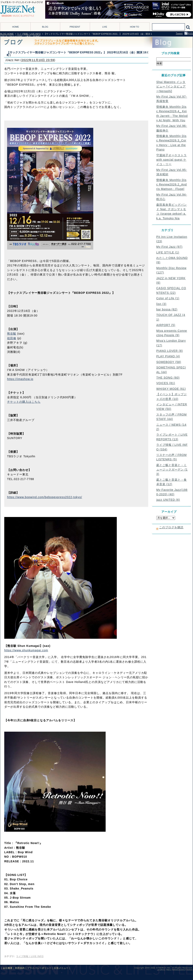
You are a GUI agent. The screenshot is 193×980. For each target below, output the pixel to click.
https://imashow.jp (20, 379)
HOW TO (135, 27)
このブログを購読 (171, 527)
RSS (189, 33)
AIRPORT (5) (166, 325)
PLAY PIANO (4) (168, 356)
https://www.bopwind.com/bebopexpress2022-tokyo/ (45, 497)
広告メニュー (61, 968)
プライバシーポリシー (39, 968)
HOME (16, 27)
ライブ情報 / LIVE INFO (29, 34)
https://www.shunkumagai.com (26, 650)
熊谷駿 (12, 334)
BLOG (45, 27)
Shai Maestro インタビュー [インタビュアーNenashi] (171, 87)
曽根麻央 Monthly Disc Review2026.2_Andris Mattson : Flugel (172, 185)
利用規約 (20, 968)
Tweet (179, 33)
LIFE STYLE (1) (168, 252)
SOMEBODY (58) (169, 362)
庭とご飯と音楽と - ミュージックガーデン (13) (172, 470)
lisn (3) (161, 304)
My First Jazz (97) (169, 247)
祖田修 (12, 338)
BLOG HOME (7, 34)
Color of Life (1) (168, 298)
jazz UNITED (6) (168, 500)
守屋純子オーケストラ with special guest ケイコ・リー (172, 160)
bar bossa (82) (167, 309)
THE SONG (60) (168, 378)
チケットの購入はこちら (24, 402)
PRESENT (75, 27)
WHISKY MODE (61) (171, 389)
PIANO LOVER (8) (170, 351)
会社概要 (8, 968)
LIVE (105, 27)
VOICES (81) (166, 383)
